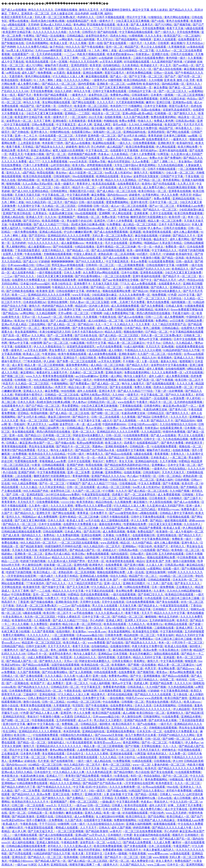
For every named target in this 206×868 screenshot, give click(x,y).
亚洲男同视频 (61, 158)
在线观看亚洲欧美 (171, 428)
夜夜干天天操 (175, 28)
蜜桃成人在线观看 (67, 828)
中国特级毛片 (195, 317)
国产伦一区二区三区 (52, 483)
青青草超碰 (155, 136)
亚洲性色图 (81, 565)
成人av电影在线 (74, 839)
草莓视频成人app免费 (190, 206)
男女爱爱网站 (71, 406)
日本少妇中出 (127, 757)
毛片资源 (74, 458)
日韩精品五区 (156, 413)
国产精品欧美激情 (32, 546)
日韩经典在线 (119, 480)
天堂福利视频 (35, 609)
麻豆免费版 (161, 87)
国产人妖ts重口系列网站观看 (69, 321)
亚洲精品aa (105, 654)
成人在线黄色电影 (23, 273)
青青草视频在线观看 (14, 446)
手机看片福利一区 (184, 313)
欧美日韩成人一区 (45, 572)
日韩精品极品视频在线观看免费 (22, 532)
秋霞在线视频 (46, 173)
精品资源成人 (66, 609)
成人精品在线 (103, 761)
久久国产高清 (74, 820)
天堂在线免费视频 (154, 28)
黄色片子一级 (39, 339)
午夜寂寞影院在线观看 (96, 495)
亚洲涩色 (100, 221)
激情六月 (84, 147)
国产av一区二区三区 (162, 206)
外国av (197, 195)
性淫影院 (78, 705)
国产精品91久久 (25, 513)
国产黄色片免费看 (173, 443)
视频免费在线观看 (132, 598)
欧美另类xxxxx (95, 509)
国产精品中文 (81, 417)
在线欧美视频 (113, 117)
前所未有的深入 (157, 754)
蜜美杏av (162, 672)
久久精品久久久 (124, 324)
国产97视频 (132, 746)
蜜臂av (26, 335)
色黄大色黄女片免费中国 (142, 128)
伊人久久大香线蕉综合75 (49, 347)
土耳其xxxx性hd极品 (75, 539)
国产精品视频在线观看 (81, 239)
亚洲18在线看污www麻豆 (129, 369)
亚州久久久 (194, 84)
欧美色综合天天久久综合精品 (47, 454)
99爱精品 (184, 461)
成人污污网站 (35, 65)
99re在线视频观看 (84, 176)
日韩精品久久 (51, 58)
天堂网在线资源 (12, 587)
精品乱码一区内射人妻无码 (92, 306)
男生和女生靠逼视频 (42, 446)
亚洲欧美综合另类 (67, 602)
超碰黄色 (71, 147)
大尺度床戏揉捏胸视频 (130, 102)
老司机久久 (178, 546)
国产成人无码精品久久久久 (40, 528)
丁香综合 (196, 606)
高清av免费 (150, 650)
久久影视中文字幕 (29, 206)
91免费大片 (52, 598)
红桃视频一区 (163, 113)
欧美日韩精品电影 (135, 80)
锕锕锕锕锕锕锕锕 (63, 261)
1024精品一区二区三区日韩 (176, 576)
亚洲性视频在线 (167, 535)
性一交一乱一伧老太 (151, 247)
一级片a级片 (46, 576)
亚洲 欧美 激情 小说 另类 (180, 80)
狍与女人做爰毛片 (136, 376)
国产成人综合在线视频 (168, 69)
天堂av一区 (29, 317)
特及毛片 (8, 384)
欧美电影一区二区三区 (186, 550)
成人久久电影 (10, 372)
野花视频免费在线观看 (101, 25)
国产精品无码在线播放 (133, 498)
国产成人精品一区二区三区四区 (119, 335)
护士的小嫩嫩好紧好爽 (78, 232)
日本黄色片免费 (31, 754)
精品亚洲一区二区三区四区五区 (43, 298)
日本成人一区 (139, 728)
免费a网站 (162, 321)
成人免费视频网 (174, 317)
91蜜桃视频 (136, 36)
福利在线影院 (120, 554)
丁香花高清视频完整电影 (17, 39)
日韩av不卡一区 (37, 654)
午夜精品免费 (70, 842)
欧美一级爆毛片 (28, 69)
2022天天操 (96, 117)
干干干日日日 (113, 28)
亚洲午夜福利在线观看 (174, 150)
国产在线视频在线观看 (161, 384)
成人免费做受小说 (143, 861)
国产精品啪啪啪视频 (63, 421)
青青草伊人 (84, 184)
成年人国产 (29, 73)
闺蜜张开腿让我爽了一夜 (85, 865)
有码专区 (182, 680)
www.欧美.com (97, 631)
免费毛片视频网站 (14, 635)
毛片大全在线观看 (117, 243)
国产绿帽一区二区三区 (106, 413)
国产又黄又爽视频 (21, 310)
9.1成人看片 (84, 676)
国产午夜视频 (165, 380)
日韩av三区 (43, 265)
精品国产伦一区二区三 (26, 328)
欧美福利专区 (152, 84)
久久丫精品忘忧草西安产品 (169, 324)
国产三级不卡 (193, 498)
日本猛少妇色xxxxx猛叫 (35, 284)
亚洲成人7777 (55, 776)
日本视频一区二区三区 (57, 435)
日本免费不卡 (99, 513)
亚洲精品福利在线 (135, 132)
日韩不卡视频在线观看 (111, 17)
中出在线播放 (111, 702)
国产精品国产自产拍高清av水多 (95, 450)
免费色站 (49, 535)
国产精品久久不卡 (184, 236)
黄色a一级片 (34, 539)
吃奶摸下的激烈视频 (192, 250)
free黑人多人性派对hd (20, 50)
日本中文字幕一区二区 (164, 202)
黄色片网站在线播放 (177, 17)
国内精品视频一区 (173, 84)
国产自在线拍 (115, 643)
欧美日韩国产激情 (176, 698)
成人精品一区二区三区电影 (140, 224)
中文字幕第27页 (90, 709)
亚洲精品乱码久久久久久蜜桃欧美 (40, 731)
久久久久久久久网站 (77, 80)
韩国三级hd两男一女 (52, 428)
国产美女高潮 (48, 69)
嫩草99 (150, 102)
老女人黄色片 (29, 469)
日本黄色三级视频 (175, 136)
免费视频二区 (70, 724)
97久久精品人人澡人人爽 (68, 76)
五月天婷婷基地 (42, 569)
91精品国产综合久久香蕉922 (147, 791)
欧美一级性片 (116, 128)
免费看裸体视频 (113, 850)
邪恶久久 (176, 702)
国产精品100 (141, 291)
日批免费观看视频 (145, 143)
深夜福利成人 (56, 742)
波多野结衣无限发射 (146, 176)
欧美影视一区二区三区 (37, 128)
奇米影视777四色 (53, 143)
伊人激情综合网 (32, 565)
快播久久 (122, 169)
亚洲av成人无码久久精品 (56, 25)
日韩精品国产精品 (44, 439)
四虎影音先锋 (87, 210)
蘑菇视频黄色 (143, 591)
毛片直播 (32, 428)
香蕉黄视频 (95, 121)
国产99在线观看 (63, 247)
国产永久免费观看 (153, 306)
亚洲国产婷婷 (75, 465)
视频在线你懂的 (134, 332)
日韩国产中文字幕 (172, 176)
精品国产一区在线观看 (154, 398)
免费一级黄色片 (13, 350)
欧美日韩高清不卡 (124, 724)
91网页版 (163, 154)
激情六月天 (77, 139)
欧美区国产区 (173, 36)
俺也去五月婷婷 (169, 617)
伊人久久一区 (143, 69)
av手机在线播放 (84, 613)
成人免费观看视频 (169, 495)
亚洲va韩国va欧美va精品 (138, 113)
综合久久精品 (119, 576)
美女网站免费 (125, 591)
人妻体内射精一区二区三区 (169, 765)
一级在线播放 (116, 698)
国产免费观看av (80, 384)
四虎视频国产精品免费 (82, 154)
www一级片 (150, 839)
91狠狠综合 (156, 17)
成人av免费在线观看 (144, 284)
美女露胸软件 (23, 387)
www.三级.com (114, 409)
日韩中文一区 (153, 439)
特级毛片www (135, 698)
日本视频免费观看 (21, 691)
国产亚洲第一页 (47, 106)
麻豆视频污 (178, 43)
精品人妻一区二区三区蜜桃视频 (44, 365)
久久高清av (163, 50)
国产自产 (171, 76)
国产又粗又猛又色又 (41, 831)
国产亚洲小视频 (134, 565)
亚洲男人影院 (29, 398)
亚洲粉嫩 (98, 472)
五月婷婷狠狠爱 (194, 631)
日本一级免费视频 (163, 587)
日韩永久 (169, 343)
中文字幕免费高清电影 (156, 539)
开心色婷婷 (31, 139)
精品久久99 (149, 358)
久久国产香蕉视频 (43, 631)
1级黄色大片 (111, 865)
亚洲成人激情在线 (48, 842)
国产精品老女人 (149, 606)
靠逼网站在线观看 (104, 143)
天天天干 (29, 198)
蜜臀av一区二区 (107, 210)
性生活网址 (10, 731)
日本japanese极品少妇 (21, 265)
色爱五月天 (16, 154)
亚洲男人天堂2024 (136, 620)
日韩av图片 (137, 554)
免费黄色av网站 (120, 95)
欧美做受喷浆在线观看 (157, 232)
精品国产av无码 (71, 768)
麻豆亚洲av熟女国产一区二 (180, 406)
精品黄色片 (99, 694)
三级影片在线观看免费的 (149, 58)
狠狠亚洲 (191, 661)
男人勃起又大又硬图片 (108, 720)
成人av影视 (94, 424)
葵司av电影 (120, 124)
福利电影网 (92, 557)
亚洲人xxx (141, 158)
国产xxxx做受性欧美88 (124, 513)
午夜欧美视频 (138, 853)
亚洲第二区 (9, 210)
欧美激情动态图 (22, 620)
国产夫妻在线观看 (84, 328)
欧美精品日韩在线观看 (180, 594)
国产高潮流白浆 (122, 639)
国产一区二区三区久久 (173, 91)
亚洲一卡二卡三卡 (26, 136)
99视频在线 (177, 779)
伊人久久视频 (78, 43)
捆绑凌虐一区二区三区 (54, 139)
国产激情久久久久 (185, 113)
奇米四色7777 (119, 106)
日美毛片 (156, 254)
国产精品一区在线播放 (51, 36)
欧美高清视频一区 (54, 221)
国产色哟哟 (8, 47)
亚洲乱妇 (195, 698)
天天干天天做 (91, 768)
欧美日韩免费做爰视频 (140, 147)
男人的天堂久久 (37, 424)
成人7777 (92, 87)
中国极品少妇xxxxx (21, 861)
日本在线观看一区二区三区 (56, 136)
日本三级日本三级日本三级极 (181, 598)
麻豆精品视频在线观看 (127, 650)
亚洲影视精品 (145, 310)
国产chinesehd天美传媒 (109, 735)
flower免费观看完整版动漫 (187, 310)
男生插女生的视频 (157, 702)
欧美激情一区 (165, 532)
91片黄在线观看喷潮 (80, 742)
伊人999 (178, 761)
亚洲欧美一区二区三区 (111, 84)
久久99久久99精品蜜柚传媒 (146, 124)
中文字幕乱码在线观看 (100, 591)
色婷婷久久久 (86, 17)
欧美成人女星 (59, 43)
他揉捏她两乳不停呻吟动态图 (63, 546)
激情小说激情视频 (184, 561)
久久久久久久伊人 (39, 635)
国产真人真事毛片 (142, 25)
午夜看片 (142, 402)
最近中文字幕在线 (96, 739)
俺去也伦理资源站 (119, 161)
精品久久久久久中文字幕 (68, 591)
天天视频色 (122, 798)
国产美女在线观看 (115, 43)
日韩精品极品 (75, 36)
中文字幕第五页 (66, 124)
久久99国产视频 (180, 491)
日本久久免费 (73, 273)
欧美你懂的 (60, 458)
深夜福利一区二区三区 (107, 132)
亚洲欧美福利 (127, 354)
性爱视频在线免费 (81, 198)
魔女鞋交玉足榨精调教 (56, 328)
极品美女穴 (33, 28)
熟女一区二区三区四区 (35, 421)
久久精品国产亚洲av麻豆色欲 (119, 528)
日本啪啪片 (104, 269)
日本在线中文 (75, 754)
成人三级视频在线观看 (115, 520)
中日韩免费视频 (187, 557)
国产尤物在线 (64, 28)
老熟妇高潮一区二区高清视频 (64, 169)
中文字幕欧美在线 (37, 321)
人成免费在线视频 (89, 750)
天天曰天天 (153, 347)
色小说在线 (55, 358)
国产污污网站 (164, 25)
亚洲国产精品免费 (161, 683)
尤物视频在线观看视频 (58, 254)
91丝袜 (142, 228)
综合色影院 (175, 354)
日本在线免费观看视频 (144, 99)
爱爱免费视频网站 (118, 202)
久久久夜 (69, 676)
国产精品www (186, 668)
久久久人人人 (83, 28)
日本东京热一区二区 (186, 580)
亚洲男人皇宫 (94, 139)
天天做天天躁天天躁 (28, 195)
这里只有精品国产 (141, 198)
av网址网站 (27, 313)
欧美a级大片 (103, 639)
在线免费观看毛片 (190, 39)
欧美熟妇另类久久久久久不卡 (31, 802)
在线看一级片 (171, 569)
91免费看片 (123, 535)
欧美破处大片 (150, 65)
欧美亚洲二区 (51, 180)
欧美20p (19, 321)
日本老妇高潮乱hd (35, 302)
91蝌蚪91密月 (15, 828)
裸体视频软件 (127, 298)
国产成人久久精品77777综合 (51, 224)
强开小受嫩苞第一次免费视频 (45, 820)
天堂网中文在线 (90, 602)
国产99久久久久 (25, 276)
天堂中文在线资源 (113, 602)
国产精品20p (11, 313)
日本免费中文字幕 (70, 310)
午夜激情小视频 (35, 154)
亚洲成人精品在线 (13, 217)
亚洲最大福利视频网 (139, 824)
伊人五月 (166, 65)
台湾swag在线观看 (154, 787)
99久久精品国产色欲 (36, 491)
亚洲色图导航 (17, 739)
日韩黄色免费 (114, 635)
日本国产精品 (133, 328)
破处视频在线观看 (176, 520)
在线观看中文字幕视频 (125, 150)
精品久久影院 (113, 332)
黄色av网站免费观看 (91, 569)
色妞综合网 (127, 680)
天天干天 (29, 239)
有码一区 (136, 776)
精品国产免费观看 (32, 87)
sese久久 (51, 805)
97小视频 (108, 491)
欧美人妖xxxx (193, 702)
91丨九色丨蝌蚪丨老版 (103, 50)
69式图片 (143, 254)
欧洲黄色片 (108, 99)
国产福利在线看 (108, 32)
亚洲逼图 (141, 221)
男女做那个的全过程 (80, 221)
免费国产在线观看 (48, 768)
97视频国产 (74, 483)
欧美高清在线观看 (38, 62)
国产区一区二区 (56, 154)
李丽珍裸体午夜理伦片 (29, 395)
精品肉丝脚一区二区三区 (140, 635)
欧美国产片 (162, 546)
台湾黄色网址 (151, 195)
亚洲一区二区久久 (84, 432)
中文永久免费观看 (150, 483)
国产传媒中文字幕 (54, 587)
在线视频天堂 (23, 347)
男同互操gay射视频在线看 (68, 265)
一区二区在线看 (35, 805)
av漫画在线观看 (147, 757)
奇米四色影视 (72, 731)
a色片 (182, 280)
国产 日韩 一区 (16, 495)
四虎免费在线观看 (21, 498)
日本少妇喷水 (111, 809)
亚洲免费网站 (114, 472)
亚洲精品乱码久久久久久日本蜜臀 (69, 236)
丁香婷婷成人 (130, 809)
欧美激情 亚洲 (46, 291)
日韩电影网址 (59, 191)
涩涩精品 (23, 413)
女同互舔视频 (77, 350)
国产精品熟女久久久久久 (141, 643)
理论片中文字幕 (137, 17)
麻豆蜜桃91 (28, 372)
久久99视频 (156, 80)
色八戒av (133, 476)
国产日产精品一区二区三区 (43, 406)
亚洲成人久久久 (184, 358)
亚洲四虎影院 (80, 65)
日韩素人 (12, 443)
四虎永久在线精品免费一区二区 (173, 387)
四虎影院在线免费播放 (56, 791)
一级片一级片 (84, 761)
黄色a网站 (79, 25)
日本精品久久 (83, 717)
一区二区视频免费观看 (29, 258)
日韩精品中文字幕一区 (143, 91)
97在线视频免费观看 (46, 735)
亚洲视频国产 (67, 217)
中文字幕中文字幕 (90, 421)
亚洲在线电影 (48, 694)
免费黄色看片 (190, 509)
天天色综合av (132, 28)
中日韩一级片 (76, 454)
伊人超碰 (49, 361)
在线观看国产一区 (23, 54)
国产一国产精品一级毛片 (77, 380)
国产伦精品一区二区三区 (106, 287)
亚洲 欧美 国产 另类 (159, 561)
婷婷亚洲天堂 (194, 443)
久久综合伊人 (193, 524)
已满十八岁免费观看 (28, 58)
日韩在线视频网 (125, 310)
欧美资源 (96, 65)
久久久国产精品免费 (136, 117)
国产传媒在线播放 (42, 602)
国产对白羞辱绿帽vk (47, 110)
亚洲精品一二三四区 (78, 113)
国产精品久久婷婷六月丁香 (19, 787)
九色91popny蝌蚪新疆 (49, 50)
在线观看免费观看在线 (190, 347)
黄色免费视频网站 (156, 779)
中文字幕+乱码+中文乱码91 (90, 787)
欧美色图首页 (165, 783)
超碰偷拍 (166, 339)
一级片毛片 (136, 43)
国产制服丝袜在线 (13, 43)
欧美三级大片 (129, 339)
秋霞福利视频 (40, 413)
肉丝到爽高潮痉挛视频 (182, 187)
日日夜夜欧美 (123, 58)
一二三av (70, 54)
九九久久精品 (108, 757)
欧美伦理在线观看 (136, 805)
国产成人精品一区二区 (62, 324)
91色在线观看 (153, 598)
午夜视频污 (176, 742)
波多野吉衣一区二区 (19, 121)
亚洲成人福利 (165, 480)
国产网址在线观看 (84, 102)
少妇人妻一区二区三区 (180, 173)
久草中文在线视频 (162, 213)
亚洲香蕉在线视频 (180, 191)
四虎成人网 (141, 683)
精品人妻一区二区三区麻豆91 (127, 343)
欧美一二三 (19, 295)
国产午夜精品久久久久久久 (101, 680)
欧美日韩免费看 (12, 528)
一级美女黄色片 (12, 509)
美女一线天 (9, 95)
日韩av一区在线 (164, 73)
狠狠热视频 (14, 184)
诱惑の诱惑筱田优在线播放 (154, 313)
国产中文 (147, 280)
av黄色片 (116, 831)
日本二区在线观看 (160, 846)
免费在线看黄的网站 (164, 117)
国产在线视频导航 (62, 761)
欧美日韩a (79, 554)
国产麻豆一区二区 (181, 87)
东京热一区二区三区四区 (40, 617)
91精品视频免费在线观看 (32, 783)
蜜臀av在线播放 (19, 21)
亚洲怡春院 (60, 121)
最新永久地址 (169, 361)
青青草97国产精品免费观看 (51, 95)
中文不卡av (154, 343)
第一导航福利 (17, 424)
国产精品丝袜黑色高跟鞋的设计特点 (127, 465)
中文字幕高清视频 (172, 661)
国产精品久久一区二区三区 (59, 84)
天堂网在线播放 (151, 746)
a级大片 (107, 421)
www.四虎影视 (43, 480)
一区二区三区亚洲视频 (190, 95)
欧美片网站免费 (188, 147)
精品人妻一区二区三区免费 (165, 221)
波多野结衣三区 (99, 95)
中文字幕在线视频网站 (116, 668)
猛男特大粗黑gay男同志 (96, 395)
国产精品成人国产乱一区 (85, 550)
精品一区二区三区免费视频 (56, 628)
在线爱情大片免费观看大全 (29, 280)
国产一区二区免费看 (60, 335)
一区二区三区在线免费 (117, 276)
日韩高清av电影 (186, 121)
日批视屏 (164, 43)
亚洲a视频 (168, 347)
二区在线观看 (42, 158)
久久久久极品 (29, 487)
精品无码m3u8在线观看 (76, 180)
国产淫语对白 (32, 221)
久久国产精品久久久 (133, 865)
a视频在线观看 (17, 25)
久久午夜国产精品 (21, 158)
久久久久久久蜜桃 (62, 506)
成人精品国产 (116, 147)
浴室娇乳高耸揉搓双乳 (177, 110)
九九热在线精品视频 (171, 165)
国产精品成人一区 (78, 250)
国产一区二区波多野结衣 (140, 495)
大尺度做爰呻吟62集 (143, 798)
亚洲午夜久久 (40, 132)
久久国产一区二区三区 (152, 354)
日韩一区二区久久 (70, 69)
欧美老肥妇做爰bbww (121, 54)
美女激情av (186, 161)
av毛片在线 (93, 520)
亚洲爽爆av (197, 417)
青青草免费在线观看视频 (58, 376)
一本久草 (144, 421)
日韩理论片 (89, 32)
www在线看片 (93, 169)
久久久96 (51, 217)
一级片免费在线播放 (25, 232)
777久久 (98, 28)
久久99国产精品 (143, 543)
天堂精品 (28, 147)
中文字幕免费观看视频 (51, 472)
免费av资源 (109, 217)
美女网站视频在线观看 (56, 102)
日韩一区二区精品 (170, 476)
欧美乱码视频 (71, 339)
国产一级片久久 (165, 32)
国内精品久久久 (32, 535)
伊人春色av (155, 228)
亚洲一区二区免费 (62, 269)
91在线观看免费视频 (162, 261)
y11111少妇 (68, 502)
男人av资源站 (94, 428)
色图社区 (26, 480)
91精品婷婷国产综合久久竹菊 (182, 350)
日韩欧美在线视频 (45, 310)
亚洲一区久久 (113, 583)
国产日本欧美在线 (86, 335)
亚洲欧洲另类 (93, 794)
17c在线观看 (44, 198)
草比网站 (55, 339)
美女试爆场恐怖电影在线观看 (152, 835)
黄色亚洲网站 (132, 742)
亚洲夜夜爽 (141, 213)
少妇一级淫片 (62, 187)
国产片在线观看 (28, 668)
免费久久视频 (143, 387)
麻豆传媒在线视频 (147, 236)
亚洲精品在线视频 (184, 198)
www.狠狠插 (160, 857)
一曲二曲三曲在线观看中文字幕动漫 (31, 409)
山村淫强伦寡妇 (61, 165)
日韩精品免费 (194, 321)
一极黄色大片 (78, 95)
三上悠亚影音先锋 (29, 143)
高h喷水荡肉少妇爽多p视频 (48, 21)
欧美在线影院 (10, 80)
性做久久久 (145, 121)
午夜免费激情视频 (21, 224)
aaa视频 (193, 136)
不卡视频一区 (131, 361)
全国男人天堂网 (13, 254)
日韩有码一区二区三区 (100, 265)
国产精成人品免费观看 (138, 842)
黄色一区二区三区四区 (117, 765)
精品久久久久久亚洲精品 (121, 180)
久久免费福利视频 (68, 535)
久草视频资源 (177, 47)
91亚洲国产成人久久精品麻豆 (157, 820)
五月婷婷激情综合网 (49, 99)
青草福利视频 (81, 476)
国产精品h (144, 417)
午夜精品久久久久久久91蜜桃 (71, 287)
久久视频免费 (73, 298)
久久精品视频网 (46, 313)
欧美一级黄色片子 (103, 21)
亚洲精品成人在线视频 (94, 576)
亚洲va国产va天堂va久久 (91, 835)
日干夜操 (9, 606)
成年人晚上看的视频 (186, 232)
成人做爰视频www (73, 243)
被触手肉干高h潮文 (57, 65)
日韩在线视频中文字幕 (161, 265)
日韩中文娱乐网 (36, 646)
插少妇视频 (99, 128)
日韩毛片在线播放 (182, 54)
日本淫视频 (120, 654)
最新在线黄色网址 (111, 524)
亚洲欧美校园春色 (117, 446)
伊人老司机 (193, 398)
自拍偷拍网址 (133, 409)
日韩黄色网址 (153, 406)
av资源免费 (178, 398)
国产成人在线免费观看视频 (111, 232)
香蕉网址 (140, 661)
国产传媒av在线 (65, 443)
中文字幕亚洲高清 (117, 261)
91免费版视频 (74, 739)
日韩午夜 (50, 609)
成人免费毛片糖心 (29, 84)
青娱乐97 (98, 461)
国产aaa (107, 280)
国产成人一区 (119, 76)
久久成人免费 (105, 310)
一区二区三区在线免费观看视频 (81, 110)
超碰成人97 (110, 550)
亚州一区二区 (115, 47)
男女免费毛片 (58, 350)
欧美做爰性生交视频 (126, 280)
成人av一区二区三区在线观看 (129, 206)
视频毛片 (178, 835)
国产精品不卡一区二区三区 (180, 276)
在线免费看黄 (114, 565)
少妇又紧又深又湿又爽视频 (133, 21)
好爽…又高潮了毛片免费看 (128, 302)
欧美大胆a (79, 165)
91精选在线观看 (142, 761)
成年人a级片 (157, 376)
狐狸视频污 (157, 173)
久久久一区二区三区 (188, 783)
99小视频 (122, 99)
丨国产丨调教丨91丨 (164, 161)
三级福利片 (31, 694)
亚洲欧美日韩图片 (134, 583)
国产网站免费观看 (113, 709)
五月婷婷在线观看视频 (189, 402)
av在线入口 (115, 842)
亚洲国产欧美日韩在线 (17, 213)
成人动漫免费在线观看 (103, 354)
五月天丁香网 (70, 58)
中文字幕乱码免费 (78, 195)
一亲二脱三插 (178, 458)
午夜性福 (123, 217)
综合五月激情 (97, 779)
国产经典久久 (160, 287)
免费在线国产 (146, 532)
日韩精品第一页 (142, 87)
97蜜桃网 (96, 313)
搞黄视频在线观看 (90, 280)
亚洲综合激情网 (58, 302)
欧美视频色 (165, 358)
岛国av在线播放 (151, 110)
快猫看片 (48, 28)
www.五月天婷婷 (177, 813)
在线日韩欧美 (88, 358)
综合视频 (29, 99)
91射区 (28, 509)
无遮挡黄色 (16, 76)
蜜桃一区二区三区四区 (84, 802)
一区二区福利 (192, 36)
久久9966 (118, 395)
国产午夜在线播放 (93, 47)
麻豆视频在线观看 (97, 76)
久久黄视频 (195, 58)
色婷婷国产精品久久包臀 (58, 306)
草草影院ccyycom (65, 480)
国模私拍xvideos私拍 (91, 228)
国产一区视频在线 (18, 683)
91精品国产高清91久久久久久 (42, 228)
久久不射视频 (128, 228)
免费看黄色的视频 (82, 639)
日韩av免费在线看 (43, 124)
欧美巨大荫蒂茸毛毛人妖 (17, 17)
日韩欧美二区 (192, 335)
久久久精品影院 (151, 432)
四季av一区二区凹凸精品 (140, 509)
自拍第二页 (167, 680)
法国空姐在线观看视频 (66, 665)
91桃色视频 (59, 594)
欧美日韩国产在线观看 (86, 158)
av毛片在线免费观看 (110, 347)
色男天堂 (186, 195)
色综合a (192, 99)
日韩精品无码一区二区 (102, 402)
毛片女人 (43, 450)
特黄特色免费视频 (106, 380)
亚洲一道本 (193, 506)
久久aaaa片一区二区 (50, 317)
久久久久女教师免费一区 (135, 295)
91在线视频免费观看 (136, 435)
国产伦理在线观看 (165, 184)
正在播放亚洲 (10, 754)
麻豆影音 (58, 739)
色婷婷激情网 (116, 779)
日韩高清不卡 (133, 850)
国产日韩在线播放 (13, 609)
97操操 (135, 258)
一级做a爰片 (107, 802)
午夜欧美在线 (108, 317)
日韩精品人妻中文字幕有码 (177, 513)
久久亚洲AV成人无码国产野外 (166, 506)
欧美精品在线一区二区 (96, 665)
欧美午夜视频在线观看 (73, 354)
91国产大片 (80, 791)
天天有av (12, 358)
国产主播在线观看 (32, 676)
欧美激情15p (155, 624)
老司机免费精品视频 (139, 73)
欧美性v (147, 184)
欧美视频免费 (40, 750)
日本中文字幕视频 (156, 106)
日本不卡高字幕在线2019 (174, 224)
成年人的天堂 (158, 805)
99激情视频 (115, 80)
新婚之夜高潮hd (41, 150)
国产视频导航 (183, 25)
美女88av (62, 173)
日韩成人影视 (174, 306)
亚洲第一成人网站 (111, 376)
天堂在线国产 (115, 509)
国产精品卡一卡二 (192, 654)
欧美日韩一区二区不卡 (62, 210)
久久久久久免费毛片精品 (33, 47)
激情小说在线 (52, 539)
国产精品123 (33, 435)
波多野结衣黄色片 (97, 36)
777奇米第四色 (33, 361)
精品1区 (126, 543)
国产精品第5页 (195, 713)
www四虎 (89, 310)
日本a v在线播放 (115, 628)
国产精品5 (71, 202)
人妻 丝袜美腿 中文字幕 (119, 794)
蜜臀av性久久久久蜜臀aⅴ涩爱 (121, 110)
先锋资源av (143, 54)
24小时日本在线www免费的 (63, 495)
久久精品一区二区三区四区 (59, 206)
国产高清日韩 (92, 532)
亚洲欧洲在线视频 (135, 691)
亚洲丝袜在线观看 (122, 754)
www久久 (179, 794)
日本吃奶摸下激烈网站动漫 (105, 439)
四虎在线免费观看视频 (95, 594)
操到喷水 (195, 646)
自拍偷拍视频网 (175, 369)
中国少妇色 (146, 546)
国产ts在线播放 (81, 606)
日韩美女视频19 (122, 661)
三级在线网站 (91, 99)
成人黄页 (112, 228)
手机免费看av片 (58, 757)
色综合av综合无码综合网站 (51, 498)
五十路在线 (181, 694)
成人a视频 (129, 713)
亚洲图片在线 (160, 54)
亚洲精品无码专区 (14, 717)
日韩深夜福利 (140, 95)
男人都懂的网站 (16, 247)
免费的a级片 (77, 498)
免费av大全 (156, 158)
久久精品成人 (185, 343)
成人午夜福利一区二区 (189, 532)
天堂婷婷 (34, 25)
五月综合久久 (120, 728)
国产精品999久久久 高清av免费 (31, 794)
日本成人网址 (73, 532)
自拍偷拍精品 (112, 65)
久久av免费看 (141, 161)
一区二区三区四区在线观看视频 (79, 543)
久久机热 (150, 43)
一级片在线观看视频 (137, 287)
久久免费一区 (178, 754)
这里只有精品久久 (54, 250)
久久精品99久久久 (85, 657)
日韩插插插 (85, 206)
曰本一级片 (78, 824)
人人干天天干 (89, 828)
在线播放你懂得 (120, 646)
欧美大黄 (123, 25)
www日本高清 (79, 161)
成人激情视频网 (123, 269)
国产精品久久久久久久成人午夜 (172, 828)
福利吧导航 (16, 369)
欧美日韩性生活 (136, 816)
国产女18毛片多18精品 (132, 136)
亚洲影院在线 (59, 865)
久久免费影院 (40, 624)
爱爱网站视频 (10, 439)
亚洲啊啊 (105, 213)
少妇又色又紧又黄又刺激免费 (183, 273)
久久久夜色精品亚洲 (99, 772)
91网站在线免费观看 (137, 587)
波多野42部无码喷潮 (87, 668)
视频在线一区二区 (89, 217)
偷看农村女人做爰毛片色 (52, 372)
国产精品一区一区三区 (124, 398)
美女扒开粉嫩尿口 (141, 654)
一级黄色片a (99, 80)
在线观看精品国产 (78, 21)
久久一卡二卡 (104, 324)
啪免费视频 (45, 73)
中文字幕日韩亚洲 (40, 809)
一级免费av (112, 428)
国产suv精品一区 (184, 65)
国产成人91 (30, 261)
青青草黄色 (9, 502)
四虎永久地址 (119, 36)
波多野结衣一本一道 (72, 424)
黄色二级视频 (152, 328)
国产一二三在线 (41, 591)
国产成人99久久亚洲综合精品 (71, 128)
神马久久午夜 (83, 91)
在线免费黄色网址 (122, 705)
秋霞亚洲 (66, 657)
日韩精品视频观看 (54, 465)
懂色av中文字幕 (149, 339)
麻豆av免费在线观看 (52, 469)
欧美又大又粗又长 (46, 39)
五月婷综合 (175, 298)
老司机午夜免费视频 (179, 791)
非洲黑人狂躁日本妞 (173, 99)
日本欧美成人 (159, 458)
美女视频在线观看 (23, 432)
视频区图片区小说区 (83, 191)
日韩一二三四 (154, 317)
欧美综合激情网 (80, 650)
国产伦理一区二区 (190, 76)
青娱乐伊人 (161, 802)
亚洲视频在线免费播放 (121, 731)
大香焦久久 (178, 454)
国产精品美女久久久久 (50, 147)
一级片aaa (80, 805)
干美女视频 (192, 176)
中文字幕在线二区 (97, 150)
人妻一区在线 (150, 361)
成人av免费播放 (84, 816)
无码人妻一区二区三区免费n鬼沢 (55, 17)
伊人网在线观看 (166, 147)
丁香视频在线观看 (131, 406)
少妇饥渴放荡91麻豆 (192, 210)
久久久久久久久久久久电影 (50, 32)
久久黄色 (159, 591)
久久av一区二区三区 (142, 480)
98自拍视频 (68, 391)
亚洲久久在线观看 (165, 39)
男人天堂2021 (105, 39)
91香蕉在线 (122, 776)
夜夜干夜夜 (14, 147)
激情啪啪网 (43, 287)
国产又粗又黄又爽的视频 (115, 87)
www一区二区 (141, 765)
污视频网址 (136, 106)
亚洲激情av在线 (183, 102)
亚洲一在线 (95, 43)
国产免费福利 (173, 158)
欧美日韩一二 (23, 735)
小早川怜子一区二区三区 (102, 498)
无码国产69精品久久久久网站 (177, 735)
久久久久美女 (154, 36)
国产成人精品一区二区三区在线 (65, 87)
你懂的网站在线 (60, 132)
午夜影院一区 (137, 169)
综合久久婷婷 (63, 91)
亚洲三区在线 (61, 794)
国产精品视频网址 (127, 39)
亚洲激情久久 (175, 713)
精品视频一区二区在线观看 (32, 269)
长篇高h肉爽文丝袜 (61, 213)
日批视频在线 (128, 483)
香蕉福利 (26, 80)
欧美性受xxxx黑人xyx (108, 742)
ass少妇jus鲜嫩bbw (87, 376)
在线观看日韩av (82, 132)
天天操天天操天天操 (58, 258)
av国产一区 (71, 709)
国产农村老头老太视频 (51, 239)
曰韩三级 (45, 458)
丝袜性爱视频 (23, 557)
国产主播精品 (75, 798)
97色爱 (172, 295)
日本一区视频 (59, 62)
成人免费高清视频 (178, 376)
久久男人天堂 (186, 184)
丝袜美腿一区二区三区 (58, 565)
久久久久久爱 (10, 421)
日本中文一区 (92, 69)
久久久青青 (143, 324)
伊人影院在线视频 (161, 502)
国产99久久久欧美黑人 (90, 261)
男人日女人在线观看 (154, 47)
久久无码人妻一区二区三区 (35, 187)
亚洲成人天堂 (35, 217)
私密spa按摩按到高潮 (90, 443)
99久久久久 (73, 47)
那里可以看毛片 (115, 73)
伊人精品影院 (182, 709)
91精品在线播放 (85, 247)
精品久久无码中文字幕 (32, 210)
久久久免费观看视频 (55, 161)
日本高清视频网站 (38, 43)
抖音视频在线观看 (178, 517)
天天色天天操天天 (173, 472)
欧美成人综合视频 (176, 646)
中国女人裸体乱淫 (85, 254)
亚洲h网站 (136, 243)
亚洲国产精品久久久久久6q (108, 476)
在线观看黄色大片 (170, 284)
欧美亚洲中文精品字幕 (17, 32)
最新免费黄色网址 (78, 365)
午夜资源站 (49, 354)
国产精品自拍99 (185, 421)
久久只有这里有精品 (52, 487)
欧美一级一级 (112, 813)
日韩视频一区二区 (133, 702)
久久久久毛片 (106, 102)
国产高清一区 (11, 335)
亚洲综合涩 (19, 857)
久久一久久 (170, 746)
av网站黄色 (66, 39)
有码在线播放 (127, 380)
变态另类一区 (96, 561)
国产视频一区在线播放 (142, 665)
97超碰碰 (190, 62)
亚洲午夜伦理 (139, 202)
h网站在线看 (195, 369)
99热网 (172, 572)
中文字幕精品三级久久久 (34, 639)
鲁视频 (132, 532)
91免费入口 (61, 809)
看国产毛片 (25, 95)
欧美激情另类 (32, 587)
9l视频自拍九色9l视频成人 (102, 598)
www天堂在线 (81, 295)
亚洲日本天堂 (108, 391)
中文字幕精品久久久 (165, 250)
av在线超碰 (106, 58)
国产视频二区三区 (13, 376)
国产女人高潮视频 (125, 421)
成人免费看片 (56, 683)
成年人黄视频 (155, 369)
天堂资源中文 (94, 853)
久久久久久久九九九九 (21, 287)
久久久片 (121, 491)
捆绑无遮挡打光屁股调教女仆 (149, 217)
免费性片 (112, 461)
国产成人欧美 (11, 535)
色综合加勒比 (178, 469)
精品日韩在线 (104, 502)
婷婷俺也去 (94, 291)
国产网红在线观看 (178, 132)
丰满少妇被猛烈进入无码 (112, 239)
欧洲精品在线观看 (108, 176)
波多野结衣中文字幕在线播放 (169, 365)
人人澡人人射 (155, 565)
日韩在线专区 (64, 816)
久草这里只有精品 (171, 243)
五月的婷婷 (19, 243)
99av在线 (173, 787)
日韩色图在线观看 (92, 857)
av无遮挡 (60, 73)
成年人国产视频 (122, 828)
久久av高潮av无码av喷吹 (38, 184)
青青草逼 (109, 169)
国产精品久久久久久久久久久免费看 (181, 768)
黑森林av (7, 321)
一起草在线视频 (107, 187)
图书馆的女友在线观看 (78, 398)
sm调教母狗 (134, 84)
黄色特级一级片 (176, 58)
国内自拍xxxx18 (117, 195)
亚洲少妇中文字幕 (14, 724)
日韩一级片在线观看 (92, 202)
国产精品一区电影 (173, 258)
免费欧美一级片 (175, 247)
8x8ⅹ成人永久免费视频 (16, 569)
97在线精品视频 (97, 350)
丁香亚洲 (23, 602)
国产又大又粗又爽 (78, 587)
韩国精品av (61, 198)
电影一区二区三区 (75, 779)
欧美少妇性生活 (62, 284)
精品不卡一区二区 (84, 187)
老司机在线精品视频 (120, 694)
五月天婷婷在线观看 (49, 54)
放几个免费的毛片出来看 (141, 735)
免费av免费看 (128, 121)
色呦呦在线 (111, 121)
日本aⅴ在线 (165, 798)
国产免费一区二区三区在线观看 (77, 361)
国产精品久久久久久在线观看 (153, 694)
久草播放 (109, 535)
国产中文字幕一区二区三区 (146, 76)
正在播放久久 (103, 198)
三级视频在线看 (164, 628)
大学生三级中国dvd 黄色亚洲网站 (135, 165)
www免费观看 (97, 643)
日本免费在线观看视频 (140, 321)
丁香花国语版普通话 (28, 250)
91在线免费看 (171, 717)
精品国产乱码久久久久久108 (152, 269)
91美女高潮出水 (13, 617)
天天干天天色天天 (59, 646)
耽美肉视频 (71, 857)
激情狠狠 (165, 757)
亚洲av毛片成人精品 (14, 324)
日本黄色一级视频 (162, 95)
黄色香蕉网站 (172, 180)
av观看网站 (196, 91)
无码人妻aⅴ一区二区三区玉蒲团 (90, 302)
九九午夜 (75, 32)
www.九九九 (34, 376)
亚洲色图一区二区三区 (102, 136)
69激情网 (182, 265)
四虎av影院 (101, 398)
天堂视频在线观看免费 (62, 280)
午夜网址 (29, 36)
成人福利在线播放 (23, 842)
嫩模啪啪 (151, 617)
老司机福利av (149, 150)
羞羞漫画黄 (74, 73)
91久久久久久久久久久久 (44, 243)
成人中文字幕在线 (13, 62)
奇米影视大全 (95, 243)
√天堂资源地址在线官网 (21, 576)
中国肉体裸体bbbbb (114, 424)
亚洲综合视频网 (93, 73)
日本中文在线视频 (185, 339)
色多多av (104, 154)
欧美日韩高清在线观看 (38, 176)
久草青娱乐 (40, 213)
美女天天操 (126, 461)
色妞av (6, 594)
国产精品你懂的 (124, 772)
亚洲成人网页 (103, 124)
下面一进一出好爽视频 (169, 391)
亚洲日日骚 (164, 102)
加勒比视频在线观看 (167, 654)
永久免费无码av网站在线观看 (101, 273)
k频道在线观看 (195, 28)
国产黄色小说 (178, 409)
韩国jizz (127, 139)
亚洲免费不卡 (83, 284)
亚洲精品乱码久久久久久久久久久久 (149, 709)
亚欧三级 (146, 857)
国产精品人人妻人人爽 (44, 713)
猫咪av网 (139, 139)
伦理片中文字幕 (97, 343)
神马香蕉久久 (184, 128)
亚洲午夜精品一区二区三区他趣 (117, 247)
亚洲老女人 (187, 787)
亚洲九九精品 (93, 813)
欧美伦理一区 (178, 217)
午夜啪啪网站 (60, 384)
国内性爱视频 (87, 84)
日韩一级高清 (185, 261)
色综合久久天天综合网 (84, 62)
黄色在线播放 (195, 613)
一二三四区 (93, 798)
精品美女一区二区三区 (107, 113)
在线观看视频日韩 (144, 535)
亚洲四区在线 (170, 487)
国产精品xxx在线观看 (119, 454)
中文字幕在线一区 (73, 598)
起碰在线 (30, 761)
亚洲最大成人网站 (130, 210)
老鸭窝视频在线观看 (100, 165)
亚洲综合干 (71, 358)
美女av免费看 (139, 261)
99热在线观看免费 (105, 672)
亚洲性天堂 (44, 513)
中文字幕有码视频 (172, 631)
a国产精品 (29, 173)
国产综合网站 (157, 816)
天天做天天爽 (128, 606)
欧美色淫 (23, 150)
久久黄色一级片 (39, 506)
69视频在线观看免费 (14, 809)
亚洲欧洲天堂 (10, 87)
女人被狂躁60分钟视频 (110, 816)
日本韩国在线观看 (65, 569)
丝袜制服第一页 (28, 628)
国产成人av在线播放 (78, 143)
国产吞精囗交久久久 (151, 594)
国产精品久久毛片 (165, 280)
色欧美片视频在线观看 (91, 54)
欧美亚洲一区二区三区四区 (92, 106)
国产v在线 (158, 21)
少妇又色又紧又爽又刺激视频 (45, 113)
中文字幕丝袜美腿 (39, 739)
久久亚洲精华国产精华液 (167, 62)
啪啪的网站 (13, 580)
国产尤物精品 (189, 487)
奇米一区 (194, 217)
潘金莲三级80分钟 (59, 417)
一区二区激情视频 (63, 635)
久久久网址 (39, 335)
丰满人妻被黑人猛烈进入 (159, 850)
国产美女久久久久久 (188, 583)
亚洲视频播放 (152, 676)
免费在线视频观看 (110, 358)
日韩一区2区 (101, 206)
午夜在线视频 (33, 254)
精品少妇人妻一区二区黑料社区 (88, 387)
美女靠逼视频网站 (26, 332)
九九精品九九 (137, 624)
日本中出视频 (130, 273)
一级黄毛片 (132, 395)
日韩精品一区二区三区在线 (62, 395)
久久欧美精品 (131, 65)
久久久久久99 (196, 469)
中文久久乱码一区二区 (184, 802)
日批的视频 (182, 480)
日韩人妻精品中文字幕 (42, 698)
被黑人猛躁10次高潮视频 (117, 69)
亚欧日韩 (152, 554)
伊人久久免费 (170, 195)
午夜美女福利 (166, 635)
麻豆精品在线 (195, 565)
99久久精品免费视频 (47, 380)
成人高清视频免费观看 (125, 306)
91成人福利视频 (85, 39)
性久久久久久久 (34, 169)
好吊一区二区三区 (192, 602)
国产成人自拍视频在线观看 (108, 250)
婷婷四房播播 (142, 828)
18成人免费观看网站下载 (119, 313)
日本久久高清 (26, 402)
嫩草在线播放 (75, 813)
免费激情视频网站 (125, 820)
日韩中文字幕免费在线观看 (110, 91)
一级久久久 (124, 143)
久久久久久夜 (185, 384)
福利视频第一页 (181, 302)
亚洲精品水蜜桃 (191, 717)
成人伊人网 (85, 124)
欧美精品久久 (181, 269)
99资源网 (26, 439)
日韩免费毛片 (160, 417)
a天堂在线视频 (194, 372)
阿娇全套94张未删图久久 (166, 291)
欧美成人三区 (23, 110)
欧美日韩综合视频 (92, 409)
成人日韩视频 (183, 798)
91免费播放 (114, 224)
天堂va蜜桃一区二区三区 (74, 313)
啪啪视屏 (146, 39)
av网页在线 (13, 73)
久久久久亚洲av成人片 (110, 613)
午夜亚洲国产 (182, 846)
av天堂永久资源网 (111, 62)
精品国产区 (132, 47)
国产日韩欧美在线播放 (21, 291)
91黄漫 (36, 465)
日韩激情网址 (152, 717)
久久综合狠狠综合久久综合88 (178, 424)
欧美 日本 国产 (110, 580)
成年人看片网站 (180, 239)
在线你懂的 (63, 631)
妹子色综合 (57, 47)
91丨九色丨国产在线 (160, 583)
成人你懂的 (116, 350)
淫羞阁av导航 (97, 161)
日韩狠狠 (188, 495)
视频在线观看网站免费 (117, 291)
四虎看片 (130, 443)
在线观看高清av (44, 387)
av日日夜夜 (177, 321)
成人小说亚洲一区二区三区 (86, 173)
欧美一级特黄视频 (139, 250)
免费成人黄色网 (164, 121)
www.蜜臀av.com (158, 853)
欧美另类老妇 (85, 502)
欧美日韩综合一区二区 (153, 191)
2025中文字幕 (187, 295)
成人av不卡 (85, 720)
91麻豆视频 (78, 343)
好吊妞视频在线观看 (137, 62)
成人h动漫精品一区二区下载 (137, 50)
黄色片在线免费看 (178, 21)
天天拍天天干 (26, 502)
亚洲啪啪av (120, 198)
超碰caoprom (197, 520)
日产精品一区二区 (150, 180)
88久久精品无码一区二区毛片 (45, 202)
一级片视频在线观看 (49, 273)
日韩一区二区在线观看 (106, 417)
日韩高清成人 (136, 687)
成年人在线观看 (87, 391)
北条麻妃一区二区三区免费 (87, 372)
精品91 (141, 561)
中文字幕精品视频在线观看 (136, 32)
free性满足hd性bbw (13, 820)
